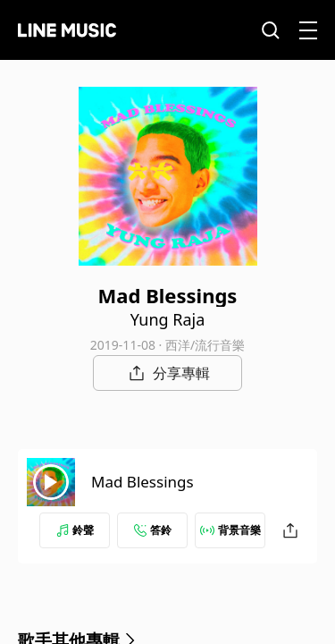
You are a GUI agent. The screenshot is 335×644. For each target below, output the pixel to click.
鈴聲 (75, 530)
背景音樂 (230, 530)
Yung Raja (168, 319)
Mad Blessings (142, 482)
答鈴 (153, 530)
